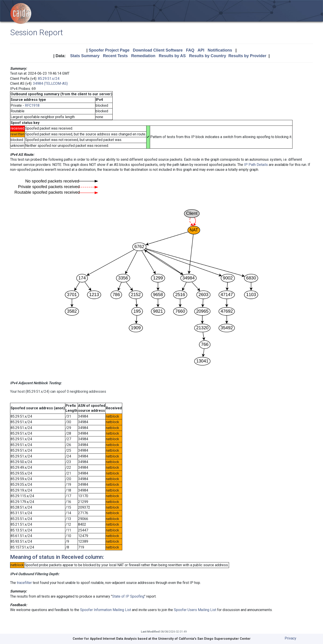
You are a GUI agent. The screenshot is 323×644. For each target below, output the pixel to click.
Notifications (220, 50)
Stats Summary (85, 56)
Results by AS (172, 56)
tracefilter (24, 583)
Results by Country (208, 56)
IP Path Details (256, 165)
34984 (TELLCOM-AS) (50, 83)
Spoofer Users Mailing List (195, 610)
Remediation (143, 56)
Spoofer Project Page (109, 50)
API (201, 50)
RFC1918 (32, 105)
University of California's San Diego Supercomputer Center (204, 639)
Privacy (290, 638)
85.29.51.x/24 (49, 79)
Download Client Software (158, 50)
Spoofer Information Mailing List (106, 610)
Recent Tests (115, 56)
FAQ (190, 50)
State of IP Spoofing (128, 596)
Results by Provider (247, 56)
